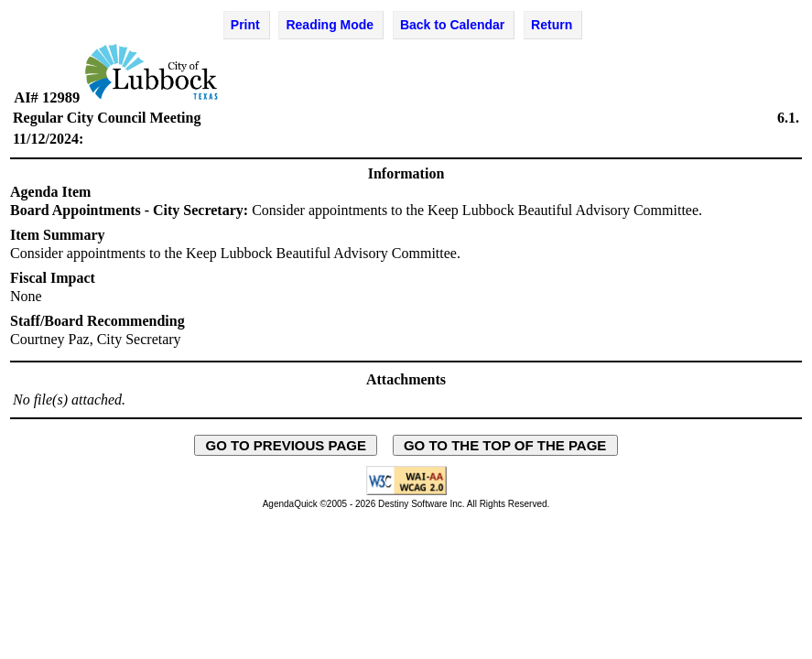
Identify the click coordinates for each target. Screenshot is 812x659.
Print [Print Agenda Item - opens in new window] (245, 25)
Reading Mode (330, 25)
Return (552, 25)
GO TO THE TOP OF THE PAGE (505, 445)
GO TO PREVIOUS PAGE (286, 445)
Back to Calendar (452, 25)
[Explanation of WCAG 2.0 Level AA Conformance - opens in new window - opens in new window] (406, 492)
